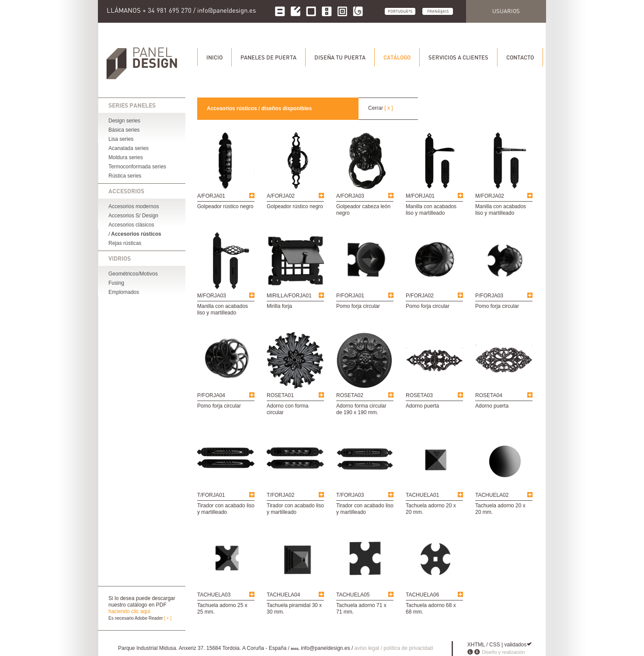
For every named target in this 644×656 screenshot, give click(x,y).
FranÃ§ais (438, 11)
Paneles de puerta (268, 57)
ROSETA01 (280, 395)
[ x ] (388, 108)
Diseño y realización (503, 652)
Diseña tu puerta (340, 57)
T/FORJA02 (280, 495)
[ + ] (168, 618)
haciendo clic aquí (129, 611)
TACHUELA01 (422, 495)
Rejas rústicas (125, 243)
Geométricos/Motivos (133, 274)
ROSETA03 (419, 395)
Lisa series (121, 139)
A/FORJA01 (211, 196)
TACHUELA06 (422, 595)
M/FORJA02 (490, 196)
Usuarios (506, 11)
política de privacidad (408, 648)
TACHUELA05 (353, 595)
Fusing (116, 283)
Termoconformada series (137, 167)
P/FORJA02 (420, 296)
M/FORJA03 (212, 296)
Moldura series (126, 157)
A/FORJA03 (350, 196)
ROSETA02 (350, 395)
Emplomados (124, 292)
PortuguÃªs (400, 11)
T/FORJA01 (211, 495)
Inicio (214, 57)
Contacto (520, 57)
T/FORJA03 (350, 495)
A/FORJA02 (281, 196)
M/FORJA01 (420, 196)
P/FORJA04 (211, 395)
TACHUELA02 (492, 495)
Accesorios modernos (134, 206)
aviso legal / (369, 648)
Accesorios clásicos (131, 225)
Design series (124, 121)
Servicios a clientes (458, 57)
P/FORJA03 (489, 296)
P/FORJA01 (350, 296)
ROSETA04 (489, 395)
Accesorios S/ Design (133, 216)
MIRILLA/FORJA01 (289, 296)
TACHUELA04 (283, 595)
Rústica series (125, 176)
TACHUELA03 (214, 595)
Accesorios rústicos (136, 234)
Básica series (124, 130)
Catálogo (397, 57)
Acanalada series (129, 148)
